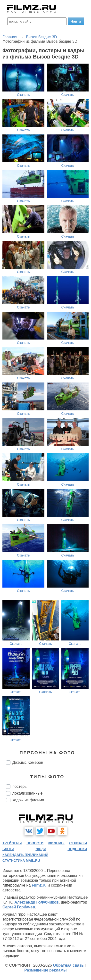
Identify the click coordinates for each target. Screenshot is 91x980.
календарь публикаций (25, 855)
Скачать (23, 95)
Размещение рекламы (45, 970)
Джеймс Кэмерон (28, 762)
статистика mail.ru (21, 861)
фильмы (56, 843)
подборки (77, 849)
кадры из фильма (28, 800)
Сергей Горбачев (19, 907)
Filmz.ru (39, 885)
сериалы (78, 843)
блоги (8, 849)
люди (41, 849)
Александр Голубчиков (37, 902)
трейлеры (12, 843)
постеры (20, 786)
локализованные (27, 793)
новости (35, 843)
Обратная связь (68, 965)
